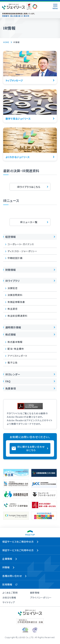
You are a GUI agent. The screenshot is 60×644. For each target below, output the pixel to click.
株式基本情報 (15, 342)
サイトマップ (9, 602)
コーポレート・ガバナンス (21, 244)
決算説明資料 (15, 295)
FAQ (8, 381)
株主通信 (12, 309)
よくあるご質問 (10, 593)
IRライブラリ (12, 281)
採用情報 (7, 584)
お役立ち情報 (9, 598)
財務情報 (11, 270)
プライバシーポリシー (41, 598)
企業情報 (7, 559)
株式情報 (11, 334)
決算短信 (12, 288)
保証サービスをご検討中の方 (18, 542)
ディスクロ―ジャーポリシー (22, 251)
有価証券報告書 (16, 302)
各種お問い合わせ (12, 576)
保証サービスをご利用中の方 (18, 550)
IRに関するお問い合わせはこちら (31, 448)
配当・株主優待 (16, 349)
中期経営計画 (15, 258)
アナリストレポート (17, 356)
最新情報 (35, 593)
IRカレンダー (13, 374)
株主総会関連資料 (17, 316)
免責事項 (11, 388)
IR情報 (6, 567)
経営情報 (11, 237)
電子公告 (12, 362)
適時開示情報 (13, 327)
